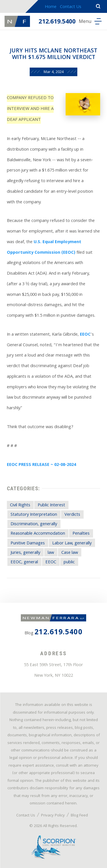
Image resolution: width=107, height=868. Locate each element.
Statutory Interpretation (34, 515)
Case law (70, 553)
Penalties (81, 534)
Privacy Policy (53, 816)
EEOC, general (24, 562)
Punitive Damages (28, 544)
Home (51, 7)
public (69, 562)
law (51, 553)
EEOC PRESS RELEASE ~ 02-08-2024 (41, 465)
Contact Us (71, 7)
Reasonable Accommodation (38, 534)
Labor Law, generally (72, 544)
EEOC (85, 335)
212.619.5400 (57, 22)
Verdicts (72, 515)
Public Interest (51, 505)
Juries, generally (25, 553)
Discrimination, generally (34, 524)
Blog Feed (79, 816)
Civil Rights (20, 505)
